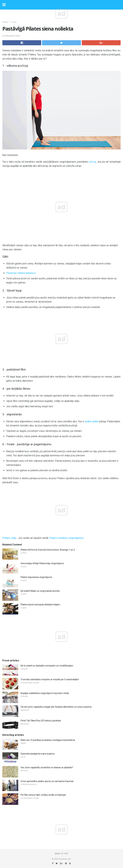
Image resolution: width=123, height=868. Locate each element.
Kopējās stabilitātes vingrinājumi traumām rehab (45, 693)
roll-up (93, 162)
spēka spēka (92, 421)
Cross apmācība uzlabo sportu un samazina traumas (47, 781)
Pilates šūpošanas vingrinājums (36, 577)
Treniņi (14, 22)
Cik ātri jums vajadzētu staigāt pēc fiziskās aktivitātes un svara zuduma (56, 707)
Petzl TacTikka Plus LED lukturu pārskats (41, 721)
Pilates (5, 22)
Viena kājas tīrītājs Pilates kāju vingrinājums (42, 563)
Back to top (62, 854)
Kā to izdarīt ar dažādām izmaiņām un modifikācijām (47, 666)
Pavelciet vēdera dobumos (21, 273)
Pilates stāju (9, 538)
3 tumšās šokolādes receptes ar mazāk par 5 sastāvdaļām (50, 679)
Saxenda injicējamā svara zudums (38, 754)
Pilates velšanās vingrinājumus (66, 538)
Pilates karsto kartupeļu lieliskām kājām (40, 605)
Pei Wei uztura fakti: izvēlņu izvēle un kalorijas (43, 795)
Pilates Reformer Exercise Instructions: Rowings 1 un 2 (48, 550)
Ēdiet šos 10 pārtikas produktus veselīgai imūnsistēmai (48, 740)
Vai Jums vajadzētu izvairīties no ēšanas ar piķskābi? (47, 767)
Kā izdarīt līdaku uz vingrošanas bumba (40, 591)
